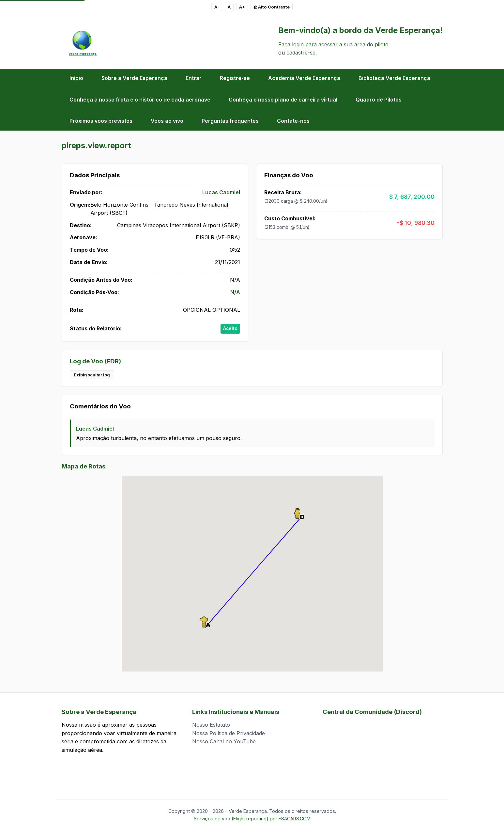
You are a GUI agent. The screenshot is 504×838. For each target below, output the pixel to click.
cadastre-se (301, 53)
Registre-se (235, 78)
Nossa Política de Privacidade (229, 733)
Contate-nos (293, 121)
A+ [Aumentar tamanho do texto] (242, 7)
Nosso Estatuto (211, 725)
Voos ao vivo (167, 121)
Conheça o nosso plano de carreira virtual (283, 100)
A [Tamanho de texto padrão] (229, 7)
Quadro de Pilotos (379, 100)
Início (76, 78)
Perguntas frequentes (230, 121)
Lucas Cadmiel (221, 192)
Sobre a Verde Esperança (134, 78)
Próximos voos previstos (101, 121)
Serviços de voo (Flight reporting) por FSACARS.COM (252, 819)
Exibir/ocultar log (92, 375)
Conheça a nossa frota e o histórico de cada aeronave (140, 100)
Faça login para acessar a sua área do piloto (333, 44)
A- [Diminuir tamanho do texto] (217, 7)
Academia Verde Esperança (304, 78)
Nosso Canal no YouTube (224, 741)
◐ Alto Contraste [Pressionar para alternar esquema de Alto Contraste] (272, 7)
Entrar (194, 78)
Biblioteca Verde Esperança (394, 78)
